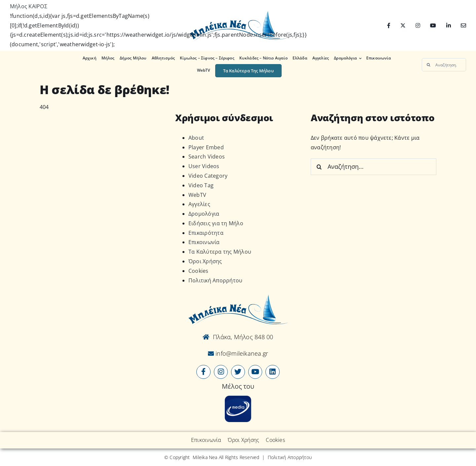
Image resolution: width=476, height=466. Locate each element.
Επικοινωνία (204, 242)
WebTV (197, 195)
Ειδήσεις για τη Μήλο (216, 223)
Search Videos (207, 157)
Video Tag (201, 185)
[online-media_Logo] (238, 398)
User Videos (204, 166)
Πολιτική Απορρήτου (215, 280)
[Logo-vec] (238, 13)
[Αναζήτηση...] (444, 65)
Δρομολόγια (204, 214)
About (196, 138)
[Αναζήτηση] (428, 65)
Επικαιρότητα (206, 233)
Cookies (198, 271)
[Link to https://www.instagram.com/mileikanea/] (221, 372)
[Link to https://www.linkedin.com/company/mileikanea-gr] (272, 372)
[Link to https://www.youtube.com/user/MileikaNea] (255, 372)
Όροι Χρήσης (205, 261)
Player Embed (206, 147)
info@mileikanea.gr (241, 353)
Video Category (208, 176)
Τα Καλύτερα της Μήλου (220, 252)
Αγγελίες (199, 204)
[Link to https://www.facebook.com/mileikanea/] (203, 372)
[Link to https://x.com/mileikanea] (238, 372)
